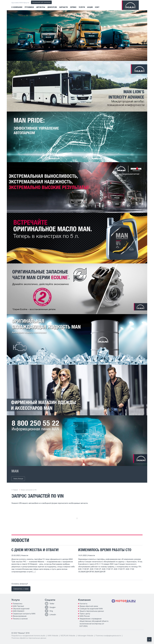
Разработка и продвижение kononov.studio (28, 635)
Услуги (82, 7)
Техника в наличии (20, 619)
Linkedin (53, 614)
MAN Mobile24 (19, 611)
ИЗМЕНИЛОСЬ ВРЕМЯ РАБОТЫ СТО (105, 550)
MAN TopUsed (18, 606)
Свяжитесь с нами (21, 589)
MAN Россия (85, 616)
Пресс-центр (85, 614)
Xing (51, 611)
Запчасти (63, 7)
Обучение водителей (21, 609)
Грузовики (29, 7)
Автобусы (41, 7)
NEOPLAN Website (68, 635)
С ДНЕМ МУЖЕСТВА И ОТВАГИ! (35, 550)
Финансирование (20, 616)
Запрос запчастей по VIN (29, 490)
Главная (15, 490)
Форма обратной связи (89, 606)
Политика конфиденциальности (108, 635)
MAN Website (53, 635)
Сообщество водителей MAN (91, 609)
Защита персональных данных (92, 611)
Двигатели (52, 7)
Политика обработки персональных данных (29, 638)
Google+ (53, 607)
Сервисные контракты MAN (24, 614)
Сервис (73, 7)
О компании (17, 7)
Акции (90, 7)
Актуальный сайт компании (41, 2)
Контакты (83, 604)
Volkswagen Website (85, 635)
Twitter (52, 604)
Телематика (18, 604)
